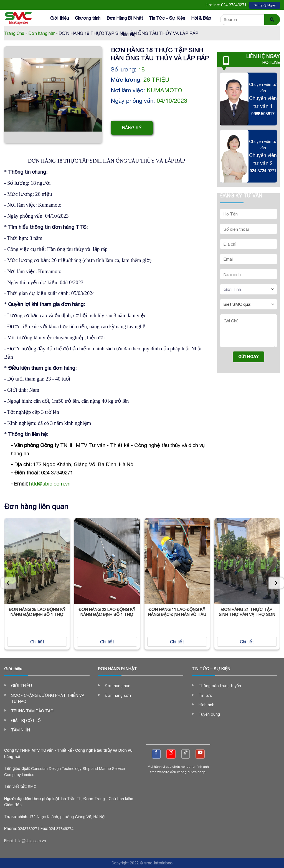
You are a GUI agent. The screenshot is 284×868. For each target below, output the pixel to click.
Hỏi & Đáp (201, 18)
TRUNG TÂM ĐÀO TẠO (32, 711)
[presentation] (8, 583)
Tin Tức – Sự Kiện (167, 18)
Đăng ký (132, 128)
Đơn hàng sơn (118, 695)
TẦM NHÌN (21, 730)
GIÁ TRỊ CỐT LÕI (26, 721)
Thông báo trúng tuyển (220, 686)
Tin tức (205, 695)
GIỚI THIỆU (21, 686)
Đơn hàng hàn (118, 686)
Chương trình (88, 18)
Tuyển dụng (209, 714)
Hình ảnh (206, 705)
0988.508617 (263, 114)
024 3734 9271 (263, 171)
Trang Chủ (16, 33)
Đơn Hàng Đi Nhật (125, 18)
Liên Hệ (128, 35)
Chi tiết (37, 642)
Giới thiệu (59, 18)
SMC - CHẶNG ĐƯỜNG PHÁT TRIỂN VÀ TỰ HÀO (48, 698)
